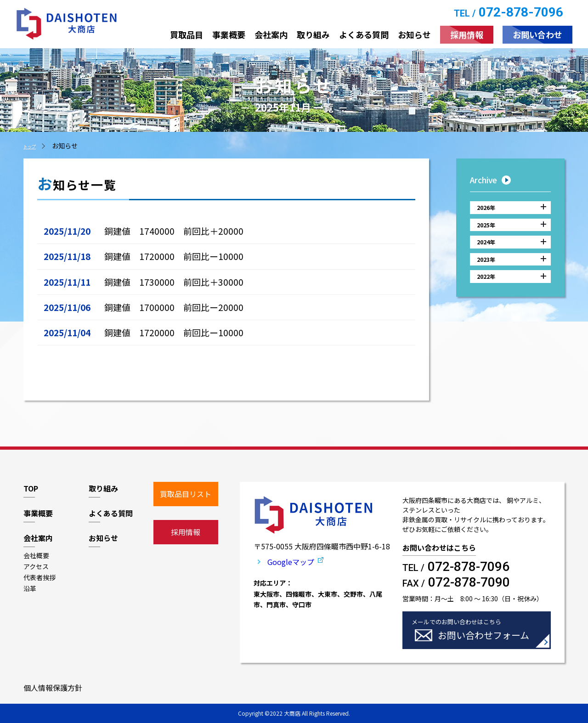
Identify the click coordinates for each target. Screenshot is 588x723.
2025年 (512, 232)
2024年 (512, 254)
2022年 (512, 299)
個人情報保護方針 (53, 688)
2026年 (512, 210)
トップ (33, 146)
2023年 (512, 277)
